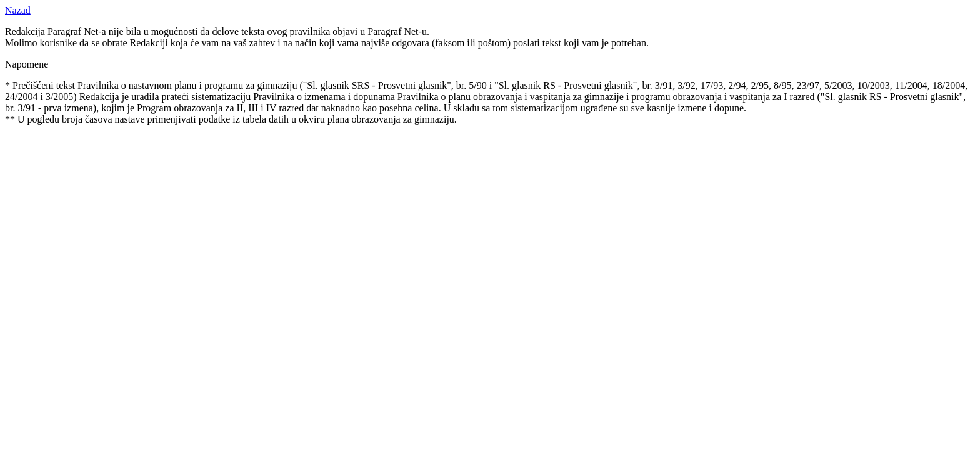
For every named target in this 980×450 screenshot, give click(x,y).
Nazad (18, 10)
